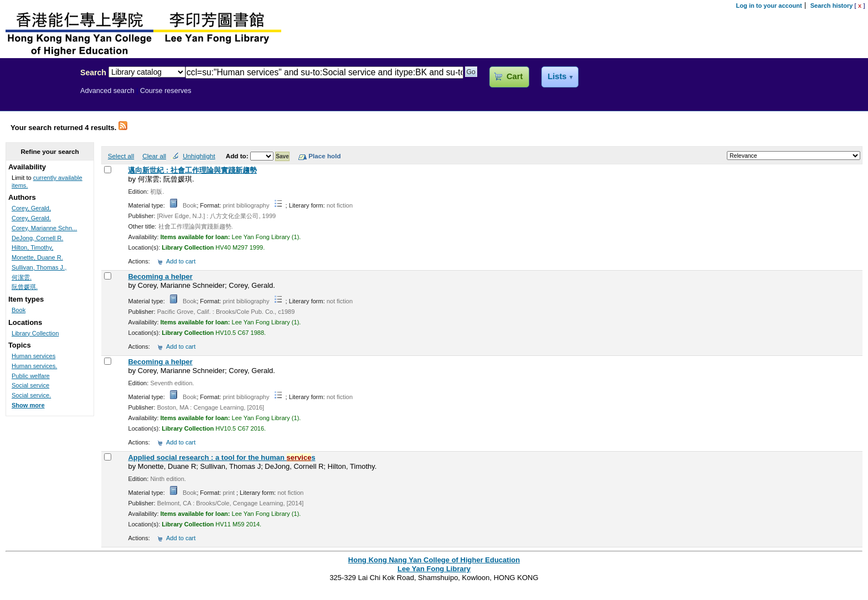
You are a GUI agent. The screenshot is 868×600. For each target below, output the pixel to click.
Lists (557, 76)
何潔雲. (22, 277)
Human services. (34, 366)
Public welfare (31, 376)
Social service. (31, 395)
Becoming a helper (160, 276)
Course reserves (166, 91)
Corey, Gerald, (31, 208)
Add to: (238, 156)
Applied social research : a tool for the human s (221, 457)
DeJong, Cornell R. (37, 238)
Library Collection (35, 333)
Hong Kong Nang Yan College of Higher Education (434, 560)
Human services (33, 356)
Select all (121, 156)
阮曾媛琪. (25, 287)
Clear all (154, 156)
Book (19, 310)
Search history (832, 6)
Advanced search (107, 91)
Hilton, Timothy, (32, 247)
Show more (28, 405)
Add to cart (181, 261)
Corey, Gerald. (31, 218)
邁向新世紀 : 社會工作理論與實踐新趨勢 (192, 170)
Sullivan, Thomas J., (39, 267)
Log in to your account (769, 6)
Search (93, 73)
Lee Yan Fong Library (37, 96)
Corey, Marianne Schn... (44, 228)
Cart (515, 76)
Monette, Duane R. (37, 257)
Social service (30, 385)
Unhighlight (199, 156)
